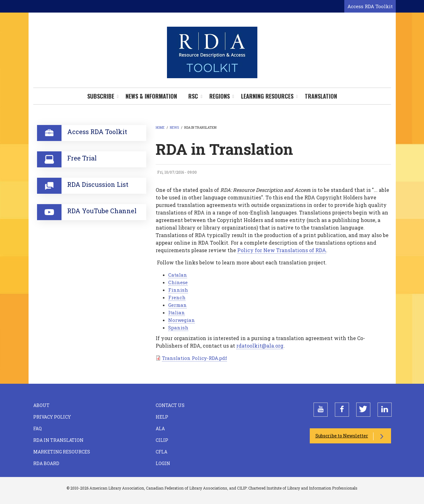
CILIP (162, 440)
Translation (321, 96)
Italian (177, 312)
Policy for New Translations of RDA (282, 250)
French (177, 297)
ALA (160, 428)
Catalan (178, 275)
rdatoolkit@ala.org (260, 346)
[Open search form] (338, 7)
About (41, 405)
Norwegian (182, 320)
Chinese (178, 282)
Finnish (178, 290)
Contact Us (170, 405)
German (177, 305)
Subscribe (101, 96)
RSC (193, 96)
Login (163, 463)
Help (162, 417)
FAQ (38, 428)
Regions (220, 96)
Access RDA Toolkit (370, 6)
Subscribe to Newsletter (342, 436)
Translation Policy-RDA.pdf (194, 358)
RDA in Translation (58, 440)
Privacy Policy (52, 417)
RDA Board (46, 463)
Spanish (178, 328)
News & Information (151, 96)
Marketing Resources (62, 452)
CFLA (161, 452)
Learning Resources (267, 96)
